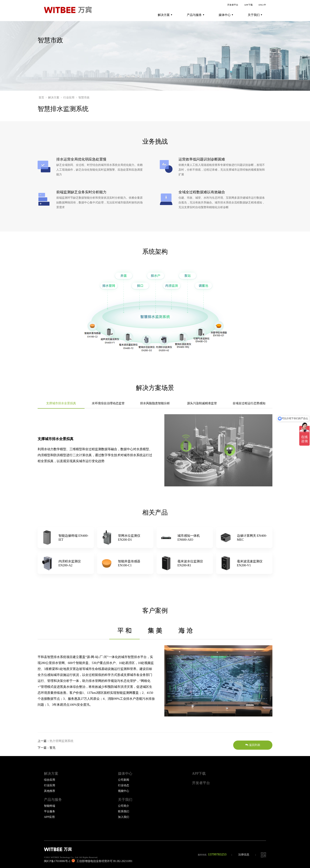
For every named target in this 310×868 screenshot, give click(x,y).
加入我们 (124, 817)
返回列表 (253, 745)
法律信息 (244, 855)
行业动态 (124, 785)
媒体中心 (226, 15)
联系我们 (124, 811)
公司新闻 (124, 780)
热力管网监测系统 (61, 741)
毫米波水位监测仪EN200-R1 (190, 563)
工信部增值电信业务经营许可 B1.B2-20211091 (102, 861)
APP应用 (49, 817)
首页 (41, 98)
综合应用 (50, 780)
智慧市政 (84, 98)
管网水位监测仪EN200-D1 (129, 538)
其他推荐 (50, 791)
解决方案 (165, 15)
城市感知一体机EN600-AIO (189, 538)
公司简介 (124, 806)
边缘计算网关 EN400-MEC (252, 538)
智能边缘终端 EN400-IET (74, 538)
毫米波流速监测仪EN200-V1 (250, 563)
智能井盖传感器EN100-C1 (129, 563)
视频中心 (124, 791)
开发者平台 (233, 5)
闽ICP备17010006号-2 (57, 861)
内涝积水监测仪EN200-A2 (70, 563)
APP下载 (248, 5)
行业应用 (69, 98)
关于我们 (255, 15)
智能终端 (50, 806)
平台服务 (50, 811)
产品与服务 (195, 15)
